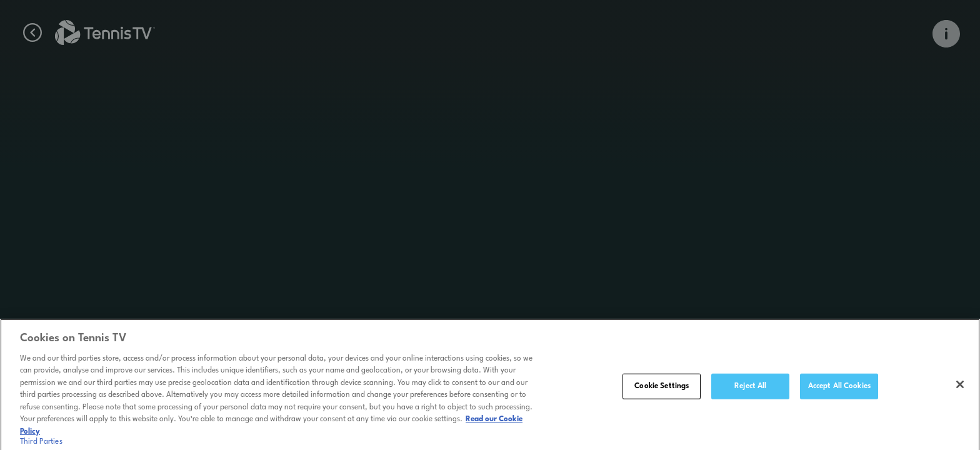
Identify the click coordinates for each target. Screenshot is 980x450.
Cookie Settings (662, 389)
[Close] (960, 387)
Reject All (750, 389)
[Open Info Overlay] (946, 34)
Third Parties (41, 445)
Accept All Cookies (839, 389)
